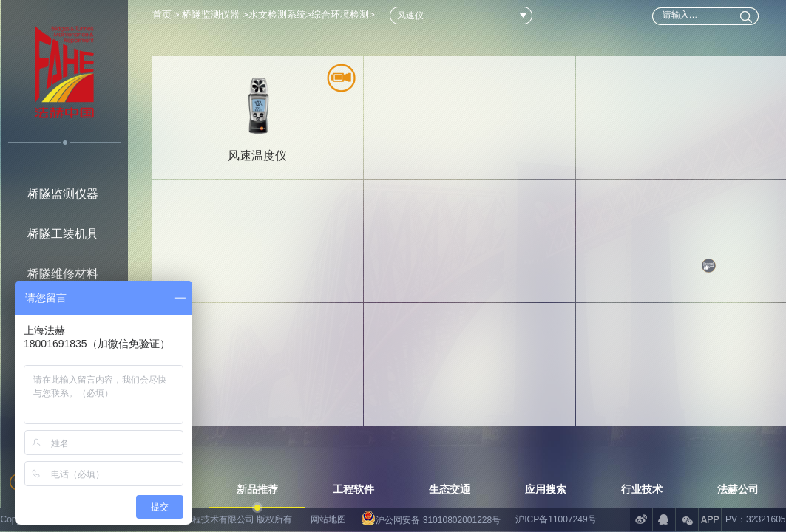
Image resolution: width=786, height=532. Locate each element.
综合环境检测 (340, 14)
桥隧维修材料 (63, 274)
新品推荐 (257, 489)
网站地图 (328, 519)
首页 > (167, 14)
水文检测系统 (277, 14)
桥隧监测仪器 (63, 194)
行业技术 (642, 489)
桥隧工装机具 (63, 234)
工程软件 (353, 489)
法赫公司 (738, 489)
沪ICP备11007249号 (556, 519)
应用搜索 (546, 489)
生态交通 (450, 489)
